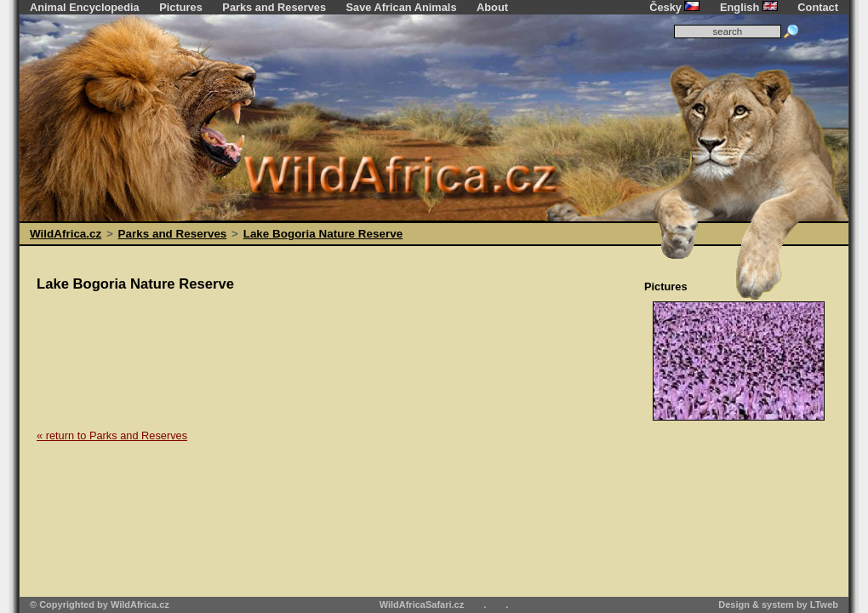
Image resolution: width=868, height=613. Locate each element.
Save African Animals (402, 7)
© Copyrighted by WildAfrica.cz (100, 604)
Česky (674, 7)
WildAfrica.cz (66, 234)
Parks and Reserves (274, 7)
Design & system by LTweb (778, 604)
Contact (818, 7)
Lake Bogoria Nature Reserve (323, 234)
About (492, 7)
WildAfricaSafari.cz (422, 604)
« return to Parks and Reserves (112, 435)
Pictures (181, 7)
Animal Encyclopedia (85, 7)
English (749, 7)
